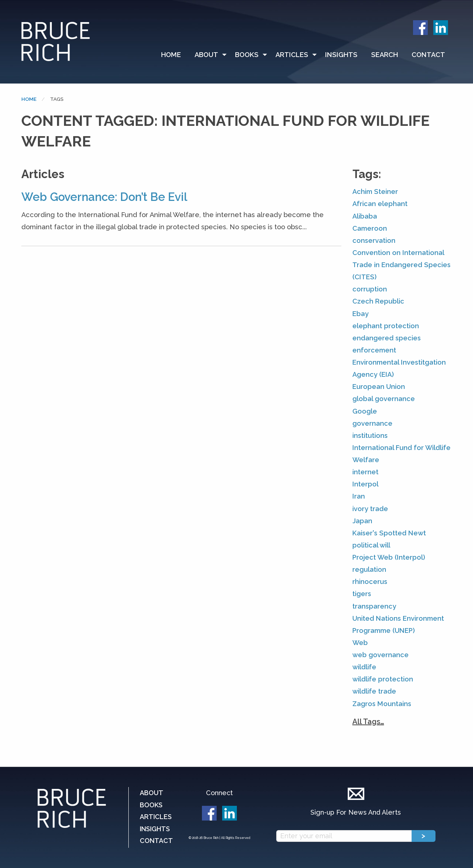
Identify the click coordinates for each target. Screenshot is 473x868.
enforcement (374, 350)
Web (360, 643)
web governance (380, 655)
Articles (292, 55)
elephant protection (386, 326)
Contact (428, 55)
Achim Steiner (375, 192)
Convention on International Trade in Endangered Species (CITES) (401, 265)
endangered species (387, 338)
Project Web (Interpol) (389, 557)
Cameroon (370, 228)
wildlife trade (374, 691)
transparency (374, 606)
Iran (359, 496)
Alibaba (365, 216)
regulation (369, 569)
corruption (370, 289)
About (206, 55)
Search (385, 55)
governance (372, 423)
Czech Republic (378, 301)
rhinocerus (370, 582)
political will (371, 545)
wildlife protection (383, 679)
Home (171, 55)
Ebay (360, 314)
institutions (370, 435)
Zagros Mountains (382, 704)
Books (247, 55)
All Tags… (368, 722)
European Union (379, 387)
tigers (362, 594)
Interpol (365, 484)
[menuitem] (174, 55)
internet (365, 472)
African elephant (380, 204)
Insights (341, 55)
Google (365, 411)
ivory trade (370, 509)
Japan (362, 521)
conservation (374, 240)
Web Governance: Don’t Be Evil (104, 197)
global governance (384, 399)
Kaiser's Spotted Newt (389, 533)
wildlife (364, 667)
